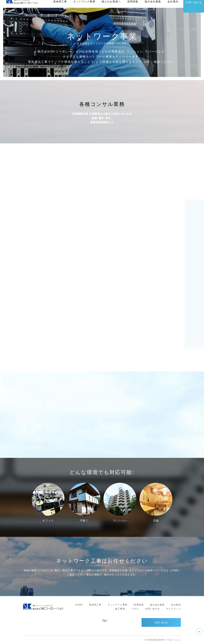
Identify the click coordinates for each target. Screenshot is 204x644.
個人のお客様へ (111, 10)
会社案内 (176, 605)
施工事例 (120, 609)
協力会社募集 (157, 605)
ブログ (135, 609)
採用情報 (139, 605)
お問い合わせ (152, 609)
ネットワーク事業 (118, 605)
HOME (79, 605)
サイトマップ (174, 609)
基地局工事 (95, 605)
